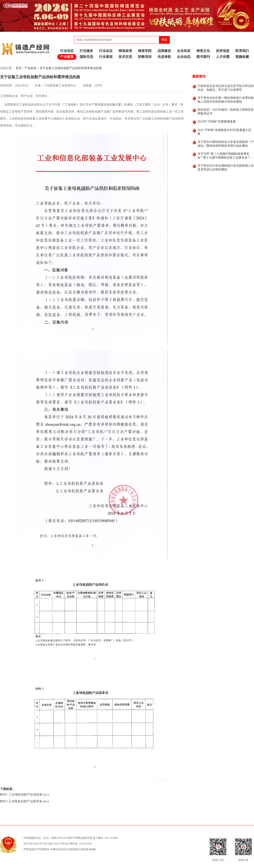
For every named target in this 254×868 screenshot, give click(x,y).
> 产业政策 (29, 68)
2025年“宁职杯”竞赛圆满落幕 (217, 122)
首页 (19, 68)
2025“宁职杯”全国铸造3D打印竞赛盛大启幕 (224, 132)
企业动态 (184, 57)
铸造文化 (203, 51)
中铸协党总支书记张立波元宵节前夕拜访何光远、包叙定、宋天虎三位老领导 (226, 88)
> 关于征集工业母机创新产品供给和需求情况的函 (70, 68)
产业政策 (67, 57)
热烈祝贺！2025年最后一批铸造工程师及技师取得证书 (226, 112)
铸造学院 (145, 51)
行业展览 (106, 57)
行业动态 (67, 51)
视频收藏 (242, 57)
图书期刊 (203, 57)
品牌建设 (164, 51)
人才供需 (223, 57)
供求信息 (223, 51)
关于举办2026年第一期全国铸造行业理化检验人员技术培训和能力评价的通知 (226, 100)
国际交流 (86, 57)
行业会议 (106, 51)
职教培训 (145, 57)
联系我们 (242, 51)
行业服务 (86, 51)
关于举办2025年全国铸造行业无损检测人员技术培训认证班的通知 (226, 168)
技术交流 (125, 57)
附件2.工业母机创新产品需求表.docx (25, 801)
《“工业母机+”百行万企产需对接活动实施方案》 (92, 105)
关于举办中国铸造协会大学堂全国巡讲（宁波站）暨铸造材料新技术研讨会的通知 (226, 144)
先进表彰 (164, 57)
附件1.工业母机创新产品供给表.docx (25, 795)
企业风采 (184, 51)
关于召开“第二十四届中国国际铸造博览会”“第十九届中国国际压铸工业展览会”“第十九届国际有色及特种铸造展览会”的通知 (225, 156)
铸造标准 (125, 51)
